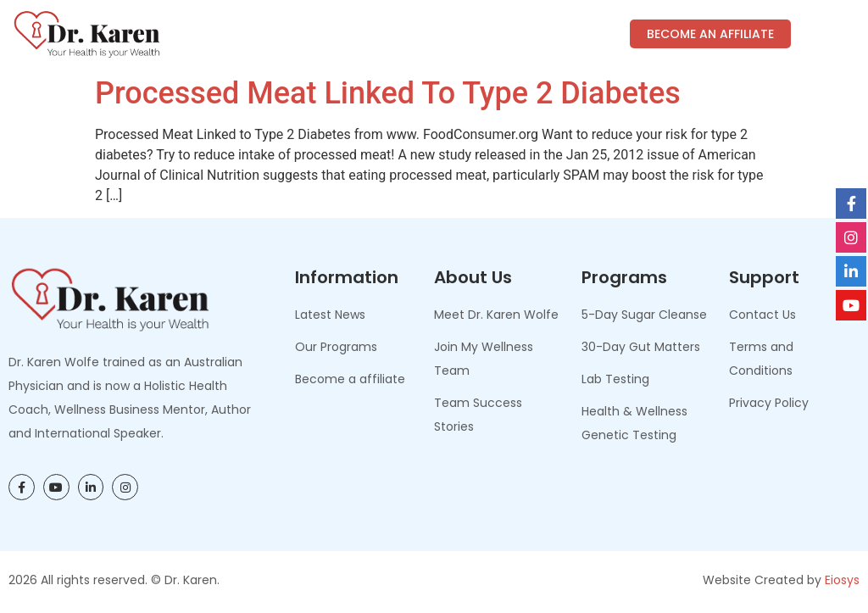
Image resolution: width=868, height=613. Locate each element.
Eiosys (842, 580)
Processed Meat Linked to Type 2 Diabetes (388, 93)
